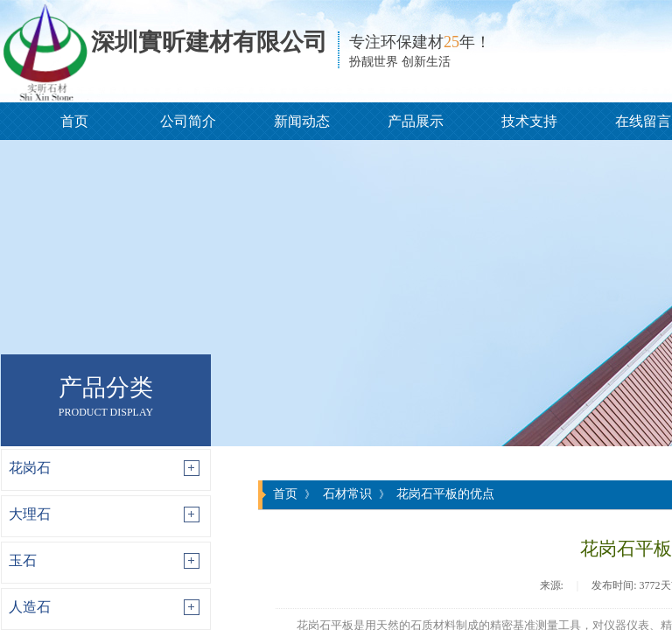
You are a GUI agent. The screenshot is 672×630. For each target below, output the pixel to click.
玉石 (23, 560)
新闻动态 (302, 121)
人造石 (30, 607)
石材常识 (347, 493)
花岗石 (30, 468)
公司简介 (188, 121)
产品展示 (416, 121)
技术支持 (529, 121)
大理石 (30, 514)
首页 (74, 121)
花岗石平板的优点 (445, 493)
